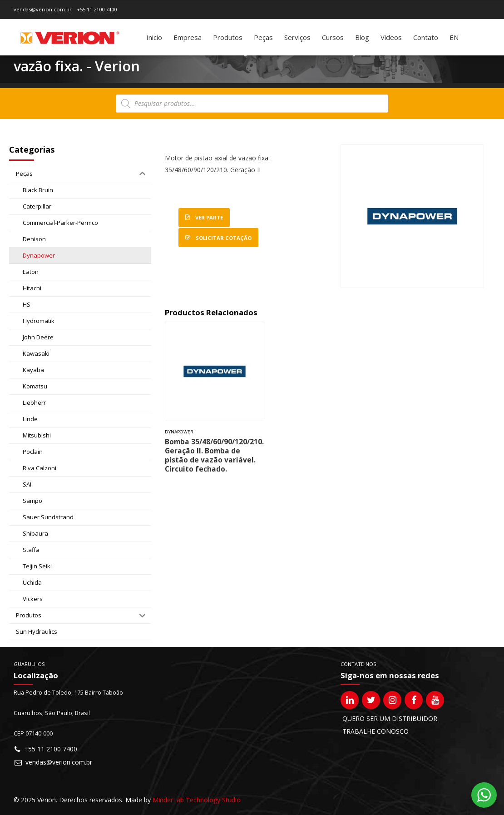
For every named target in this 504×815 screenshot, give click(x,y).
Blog (362, 37)
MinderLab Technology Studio (197, 800)
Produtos (228, 37)
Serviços (297, 37)
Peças (263, 37)
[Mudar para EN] (454, 37)
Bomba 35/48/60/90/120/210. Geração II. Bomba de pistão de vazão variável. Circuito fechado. (214, 455)
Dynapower (179, 432)
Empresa (188, 37)
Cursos (333, 37)
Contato (426, 37)
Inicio (154, 37)
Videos (391, 37)
